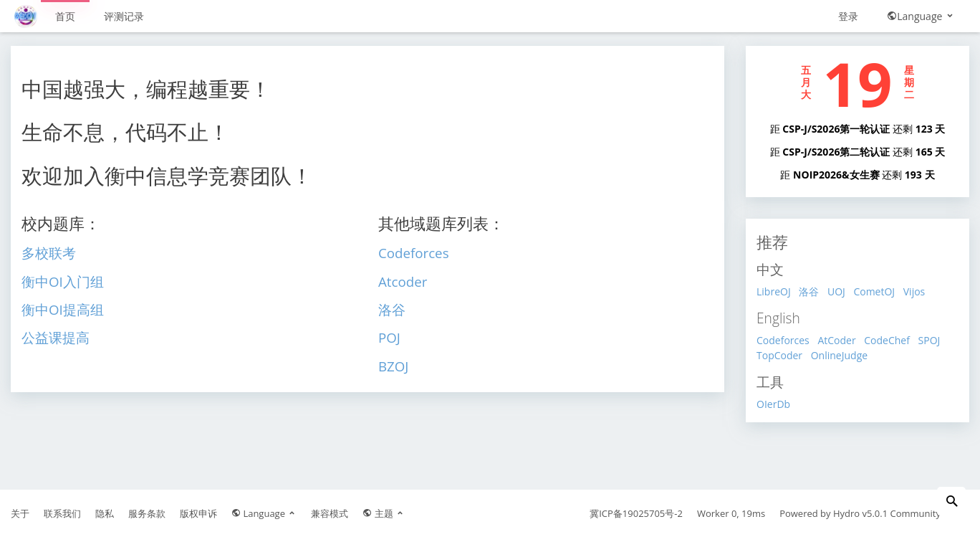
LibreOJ (774, 291)
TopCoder (779, 355)
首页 (65, 16)
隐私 (105, 513)
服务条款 (147, 513)
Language (921, 16)
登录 (848, 16)
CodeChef (887, 340)
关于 (20, 513)
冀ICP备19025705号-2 (636, 513)
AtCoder (836, 340)
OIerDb (773, 404)
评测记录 (124, 16)
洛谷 (809, 291)
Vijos (914, 291)
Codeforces (783, 340)
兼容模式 (330, 513)
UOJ (836, 291)
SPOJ (929, 340)
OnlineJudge (839, 355)
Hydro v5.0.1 (860, 513)
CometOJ (874, 291)
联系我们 (62, 513)
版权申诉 (198, 513)
